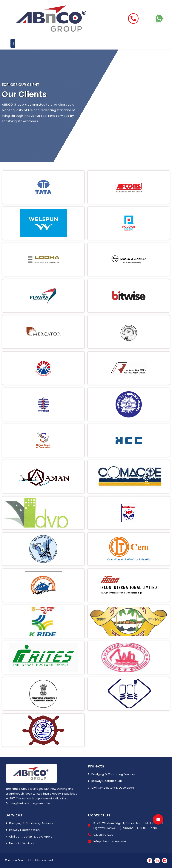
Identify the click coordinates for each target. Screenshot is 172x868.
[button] (13, 43)
